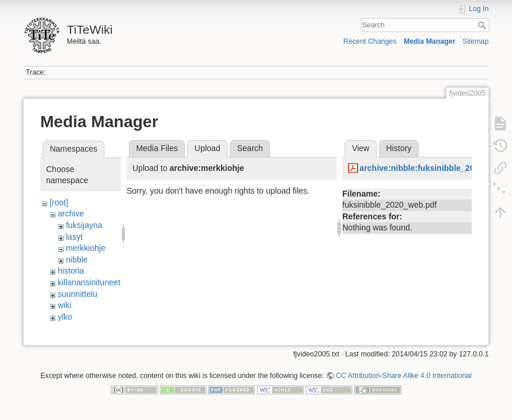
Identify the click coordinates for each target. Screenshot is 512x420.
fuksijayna (84, 225)
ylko (65, 317)
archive (71, 213)
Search (483, 25)
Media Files (157, 148)
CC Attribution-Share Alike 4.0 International (404, 381)
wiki (64, 305)
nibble (77, 260)
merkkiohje (86, 248)
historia (71, 271)
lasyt (74, 237)
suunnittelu (78, 294)
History (399, 148)
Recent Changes (370, 41)
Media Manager (429, 41)
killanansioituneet (89, 282)
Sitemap (476, 41)
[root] (59, 202)
